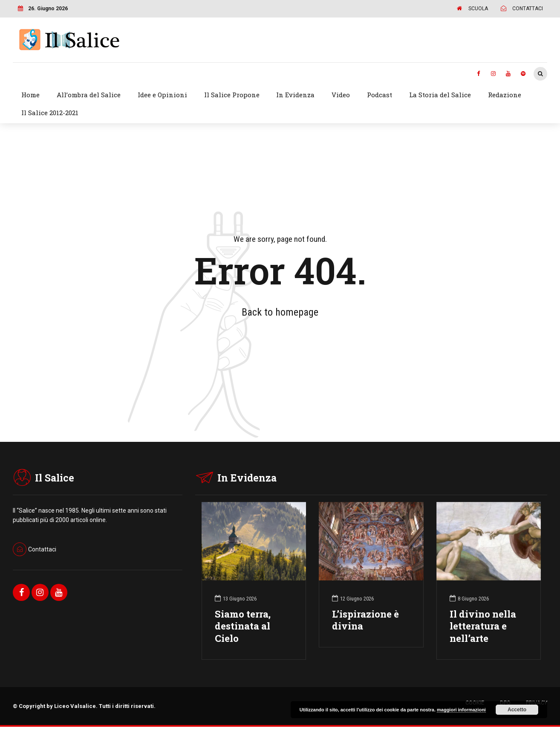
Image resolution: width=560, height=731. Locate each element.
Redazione (505, 95)
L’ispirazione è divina (365, 620)
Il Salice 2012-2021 (50, 113)
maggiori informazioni (461, 710)
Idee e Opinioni (162, 95)
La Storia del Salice (440, 95)
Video (341, 95)
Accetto (517, 710)
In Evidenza (295, 95)
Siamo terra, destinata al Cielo (243, 626)
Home (30, 95)
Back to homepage (280, 312)
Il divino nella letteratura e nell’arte (483, 626)
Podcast (380, 95)
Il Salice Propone (232, 95)
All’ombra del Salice (89, 95)
